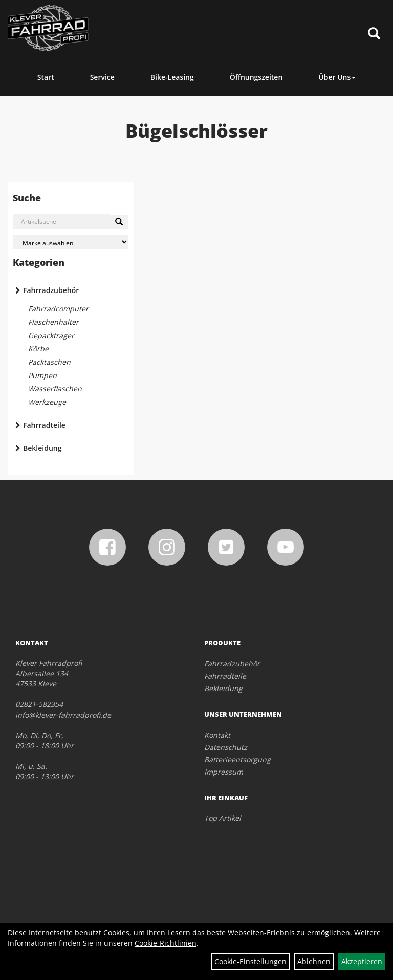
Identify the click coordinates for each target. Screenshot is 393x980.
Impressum (224, 772)
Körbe (38, 349)
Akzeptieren (362, 961)
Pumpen (42, 375)
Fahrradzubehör (51, 290)
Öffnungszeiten (256, 77)
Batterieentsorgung (237, 759)
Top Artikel (223, 818)
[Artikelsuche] (374, 34)
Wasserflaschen (55, 389)
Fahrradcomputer (58, 309)
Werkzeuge (47, 402)
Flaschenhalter (53, 322)
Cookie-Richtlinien (166, 943)
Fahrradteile (44, 425)
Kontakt (217, 735)
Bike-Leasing (172, 77)
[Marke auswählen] (71, 242)
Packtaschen (49, 362)
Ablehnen (314, 961)
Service (102, 77)
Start (46, 77)
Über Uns (337, 77)
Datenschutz (226, 747)
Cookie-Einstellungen (250, 961)
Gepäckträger (51, 335)
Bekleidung (42, 448)
